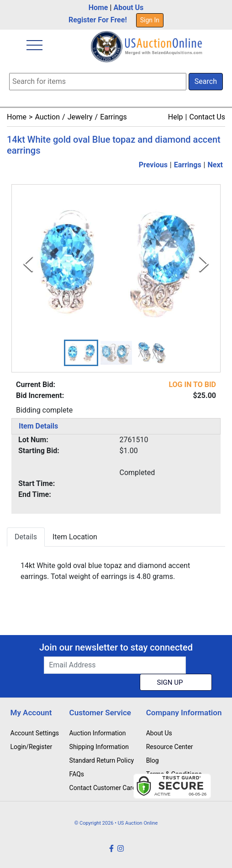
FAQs (77, 774)
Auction (47, 117)
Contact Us (207, 117)
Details (26, 537)
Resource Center (170, 747)
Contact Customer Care (103, 788)
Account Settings (35, 733)
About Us (128, 8)
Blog (153, 760)
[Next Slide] (204, 264)
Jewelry (80, 117)
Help (176, 117)
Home (98, 8)
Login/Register (32, 747)
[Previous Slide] (28, 264)
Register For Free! (98, 20)
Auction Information (98, 733)
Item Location (75, 537)
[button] (81, 353)
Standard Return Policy (102, 760)
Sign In (150, 20)
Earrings (113, 117)
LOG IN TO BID (192, 385)
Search (206, 81)
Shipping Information (99, 747)
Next (215, 165)
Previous (153, 165)
